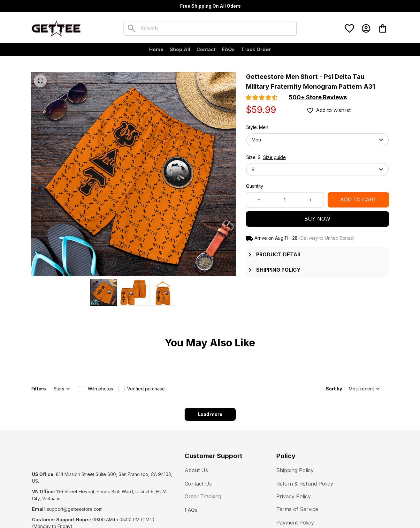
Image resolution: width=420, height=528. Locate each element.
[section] (318, 97)
